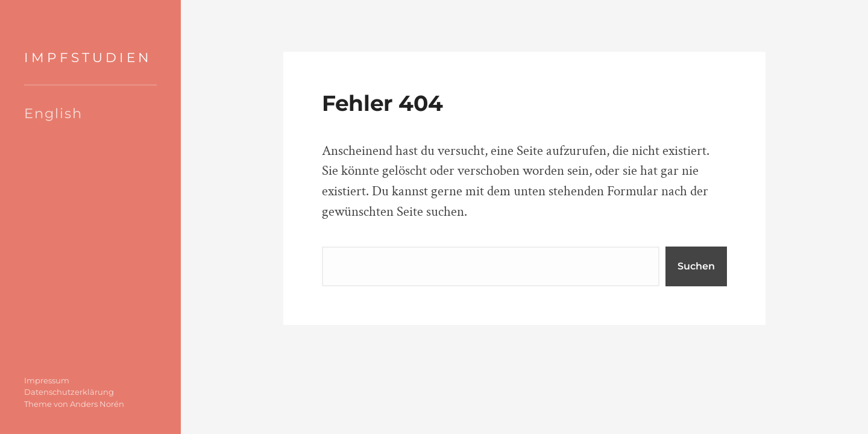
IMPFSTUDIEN (88, 57)
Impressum (47, 380)
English (53, 113)
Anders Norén (97, 404)
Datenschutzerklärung (69, 392)
